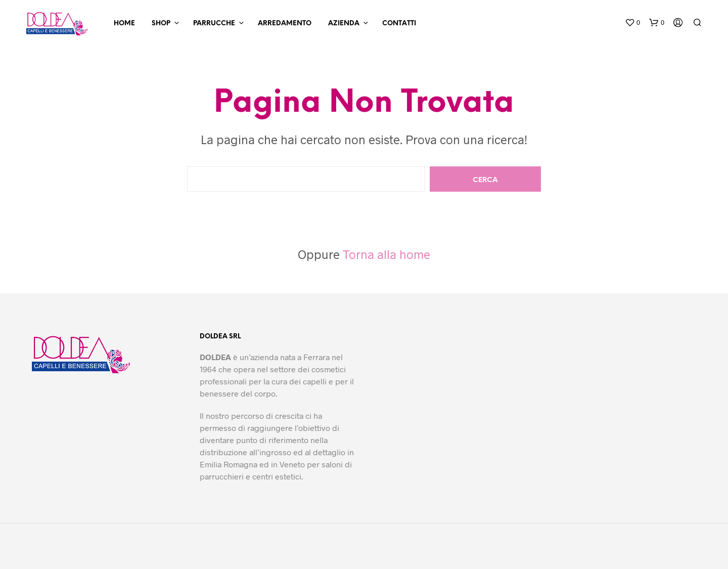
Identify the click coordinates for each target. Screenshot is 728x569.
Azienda (344, 24)
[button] (632, 23)
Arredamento (285, 24)
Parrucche (214, 24)
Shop (161, 24)
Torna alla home (386, 254)
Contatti (399, 24)
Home (124, 24)
